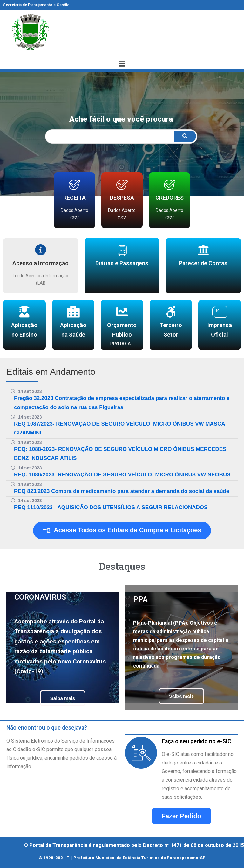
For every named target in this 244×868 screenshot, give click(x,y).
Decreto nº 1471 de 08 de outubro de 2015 (193, 845)
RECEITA (75, 198)
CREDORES (169, 198)
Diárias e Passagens (122, 263)
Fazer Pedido (181, 816)
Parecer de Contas (203, 263)
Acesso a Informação (41, 263)
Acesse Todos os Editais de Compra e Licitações (122, 531)
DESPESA (122, 198)
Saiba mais (63, 698)
